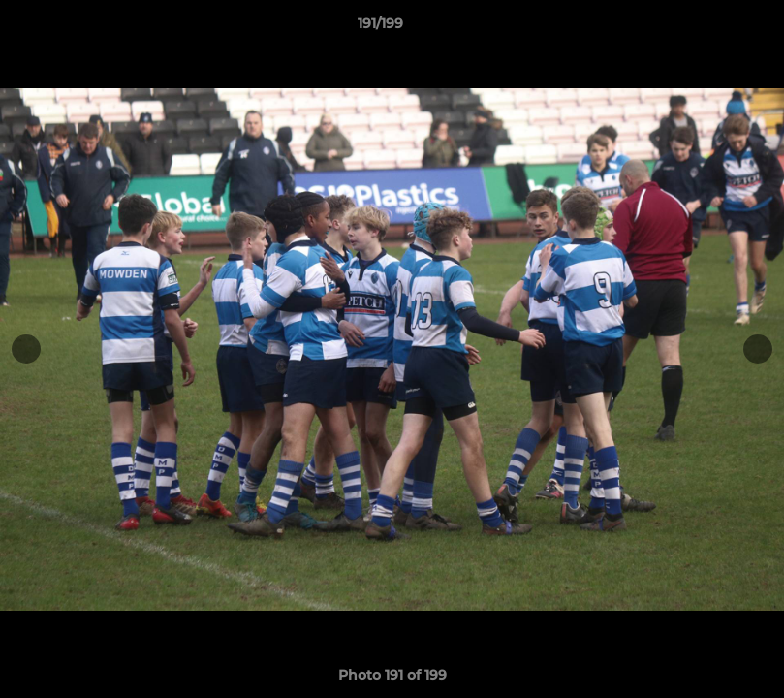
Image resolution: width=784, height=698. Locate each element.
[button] (703, 28)
